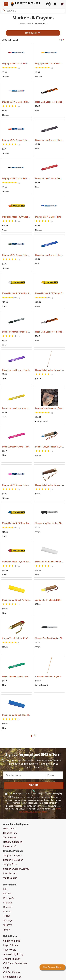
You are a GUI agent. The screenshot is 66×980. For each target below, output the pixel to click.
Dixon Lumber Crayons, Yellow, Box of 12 (24, 408)
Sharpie (38, 532)
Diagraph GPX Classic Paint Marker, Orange (26, 140)
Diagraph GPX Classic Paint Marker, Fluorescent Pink (30, 485)
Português (9, 898)
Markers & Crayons (41, 24)
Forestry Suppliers (41, 422)
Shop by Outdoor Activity (16, 869)
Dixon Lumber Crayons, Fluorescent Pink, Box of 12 (29, 447)
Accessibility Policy (13, 954)
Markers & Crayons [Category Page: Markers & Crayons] (33, 18)
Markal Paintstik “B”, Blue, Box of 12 (22, 523)
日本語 (7, 916)
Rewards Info (10, 846)
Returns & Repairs (13, 842)
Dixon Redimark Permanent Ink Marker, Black (27, 332)
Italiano (7, 912)
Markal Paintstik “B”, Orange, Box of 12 (23, 217)
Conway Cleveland (42, 685)
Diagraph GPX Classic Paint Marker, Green (25, 255)
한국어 (7, 930)
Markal (5, 230)
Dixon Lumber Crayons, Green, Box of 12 (24, 677)
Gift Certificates (12, 972)
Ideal (37, 110)
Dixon (37, 149)
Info (5, 889)
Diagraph (5, 77)
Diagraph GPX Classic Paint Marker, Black (25, 178)
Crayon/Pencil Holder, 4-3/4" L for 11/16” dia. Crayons (29, 638)
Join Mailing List (12, 959)
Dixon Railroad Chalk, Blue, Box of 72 (22, 715)
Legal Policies (11, 945)
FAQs (6, 968)
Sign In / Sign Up (12, 941)
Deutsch (8, 907)
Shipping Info (10, 833)
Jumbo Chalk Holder (48, 600)
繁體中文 (8, 925)
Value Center (10, 878)
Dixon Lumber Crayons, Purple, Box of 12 (24, 370)
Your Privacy (10, 950)
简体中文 (8, 921)
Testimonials (10, 838)
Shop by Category (12, 856)
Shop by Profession (13, 860)
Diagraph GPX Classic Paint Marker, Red (24, 64)
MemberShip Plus (12, 977)
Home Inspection (25, 24)
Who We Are (10, 829)
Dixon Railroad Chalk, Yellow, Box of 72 (23, 600)
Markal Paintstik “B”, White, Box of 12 (22, 293)
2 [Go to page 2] (63, 40)
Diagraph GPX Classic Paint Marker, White (25, 102)
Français (8, 903)
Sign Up (34, 785)
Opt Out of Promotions (15, 963)
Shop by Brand (11, 864)
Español (7, 894)
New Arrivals (10, 874)
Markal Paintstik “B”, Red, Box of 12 (21, 562)
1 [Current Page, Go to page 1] (60, 40)
